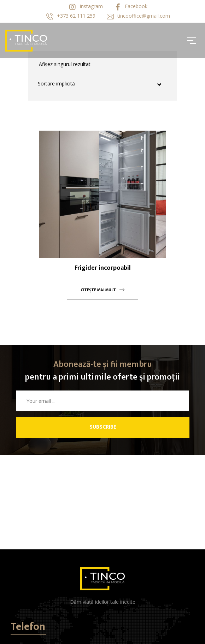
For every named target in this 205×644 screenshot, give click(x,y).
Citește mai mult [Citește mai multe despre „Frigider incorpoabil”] (102, 290)
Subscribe (103, 427)
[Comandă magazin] (103, 84)
